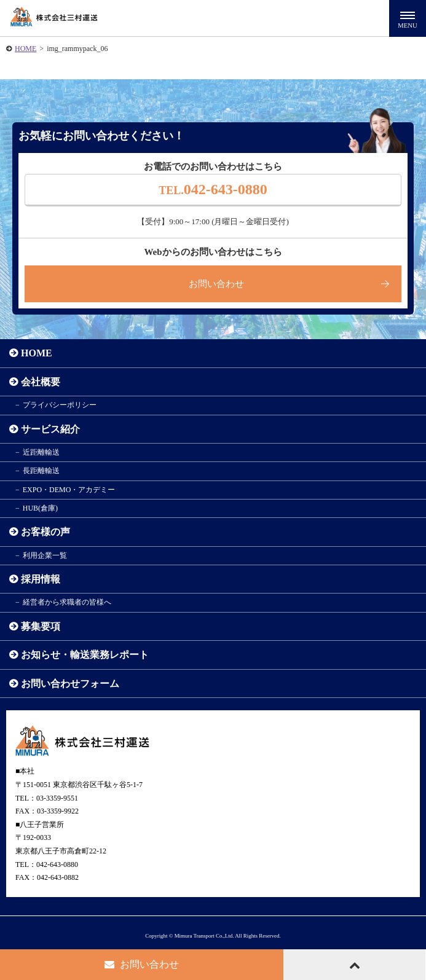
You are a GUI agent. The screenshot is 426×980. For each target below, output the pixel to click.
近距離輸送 (41, 452)
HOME (26, 49)
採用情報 (41, 579)
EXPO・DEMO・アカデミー (69, 490)
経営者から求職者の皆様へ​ (67, 602)
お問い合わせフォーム (70, 684)
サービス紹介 (50, 429)
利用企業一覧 (45, 555)
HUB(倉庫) (40, 508)
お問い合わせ (216, 284)
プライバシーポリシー (60, 405)
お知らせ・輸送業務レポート (85, 655)
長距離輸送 (41, 471)
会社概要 (41, 382)
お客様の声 (45, 532)
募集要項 (41, 626)
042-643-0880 (213, 189)
